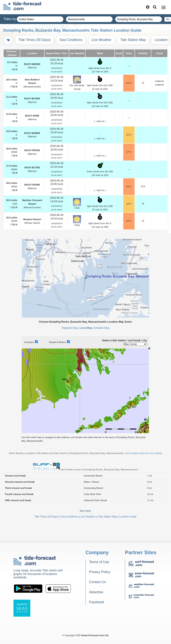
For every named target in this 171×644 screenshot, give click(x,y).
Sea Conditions (71, 40)
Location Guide (128, 517)
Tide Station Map (133, 40)
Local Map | (86, 328)
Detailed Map (102, 328)
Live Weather (101, 40)
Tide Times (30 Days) (34, 40)
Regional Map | (70, 328)
